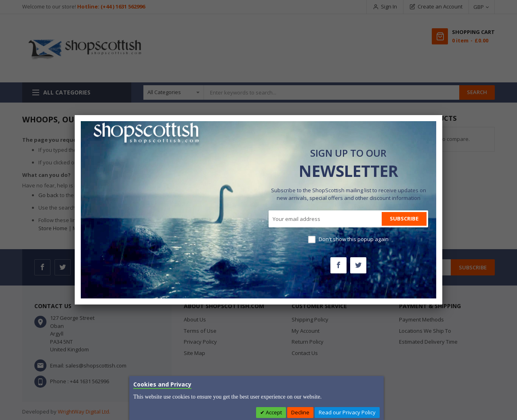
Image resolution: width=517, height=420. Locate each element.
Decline (300, 412)
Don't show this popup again (354, 239)
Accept (273, 412)
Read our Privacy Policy (347, 412)
